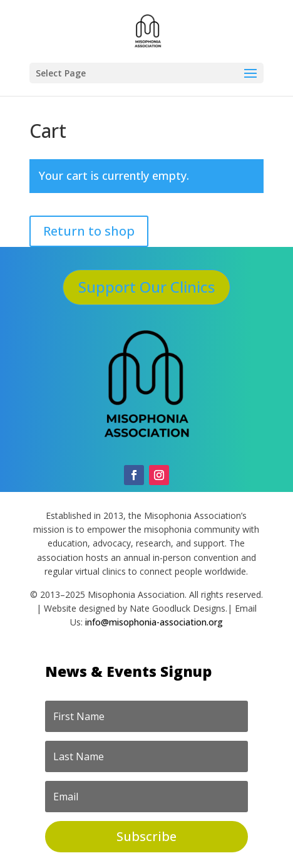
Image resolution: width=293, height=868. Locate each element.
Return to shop (89, 231)
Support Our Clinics (146, 287)
